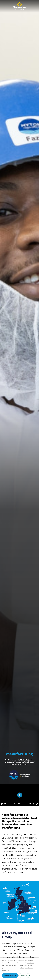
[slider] (9, 804)
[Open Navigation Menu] (33, 6)
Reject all (24, 976)
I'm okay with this (10, 976)
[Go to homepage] (20, 5)
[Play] (2, 804)
